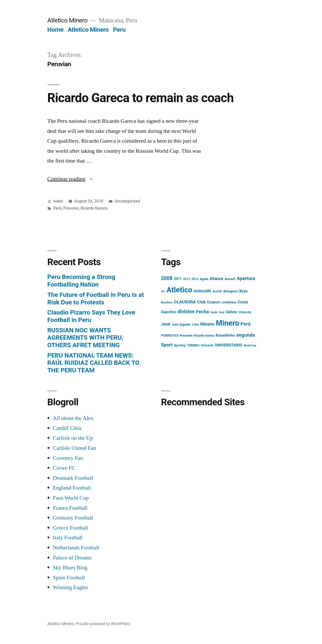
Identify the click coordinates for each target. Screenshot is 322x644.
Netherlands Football (76, 548)
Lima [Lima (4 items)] (195, 325)
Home (55, 30)
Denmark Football (73, 478)
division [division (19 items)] (186, 312)
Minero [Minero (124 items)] (228, 323)
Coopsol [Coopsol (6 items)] (213, 302)
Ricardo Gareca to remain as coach (140, 98)
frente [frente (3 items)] (214, 312)
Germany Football (73, 518)
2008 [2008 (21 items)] (167, 278)
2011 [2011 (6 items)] (178, 279)
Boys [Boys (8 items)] (243, 291)
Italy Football (68, 538)
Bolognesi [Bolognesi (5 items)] (231, 291)
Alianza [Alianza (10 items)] (216, 279)
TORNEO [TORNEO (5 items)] (193, 345)
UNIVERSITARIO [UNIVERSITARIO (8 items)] (229, 345)
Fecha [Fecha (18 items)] (203, 312)
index (58, 201)
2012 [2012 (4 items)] (187, 279)
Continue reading (71, 179)
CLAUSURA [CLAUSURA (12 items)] (185, 302)
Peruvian (71, 208)
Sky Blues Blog (70, 568)
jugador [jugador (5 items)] (185, 324)
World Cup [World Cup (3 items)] (250, 346)
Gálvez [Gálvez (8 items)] (231, 312)
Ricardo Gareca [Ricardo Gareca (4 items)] (204, 336)
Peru (119, 30)
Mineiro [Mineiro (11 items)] (207, 324)
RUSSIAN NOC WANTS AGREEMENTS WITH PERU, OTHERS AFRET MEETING (85, 338)
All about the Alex (73, 418)
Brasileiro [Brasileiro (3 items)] (167, 303)
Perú (57, 208)
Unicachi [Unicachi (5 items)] (207, 345)
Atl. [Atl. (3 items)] (163, 291)
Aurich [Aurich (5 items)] (217, 291)
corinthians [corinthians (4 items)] (229, 302)
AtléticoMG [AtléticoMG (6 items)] (203, 291)
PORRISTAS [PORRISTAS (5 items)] (170, 335)
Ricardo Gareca (94, 208)
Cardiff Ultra (67, 428)
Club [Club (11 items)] (202, 302)
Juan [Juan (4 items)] (175, 325)
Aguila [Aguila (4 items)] (204, 279)
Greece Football (71, 528)
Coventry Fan (68, 458)
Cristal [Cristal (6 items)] (243, 302)
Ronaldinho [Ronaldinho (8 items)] (225, 335)
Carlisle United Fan (74, 448)
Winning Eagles (70, 587)
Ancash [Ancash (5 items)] (230, 279)
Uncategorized (127, 201)
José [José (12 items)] (166, 324)
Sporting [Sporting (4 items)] (180, 345)
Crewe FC (64, 468)
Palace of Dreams (72, 558)
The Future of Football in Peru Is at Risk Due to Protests (96, 298)
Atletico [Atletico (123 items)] (179, 290)
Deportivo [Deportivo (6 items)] (169, 312)
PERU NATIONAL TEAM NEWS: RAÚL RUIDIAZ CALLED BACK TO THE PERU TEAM (93, 363)
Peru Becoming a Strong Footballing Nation (81, 281)
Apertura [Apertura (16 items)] (246, 278)
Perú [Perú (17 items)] (246, 324)
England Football (72, 488)
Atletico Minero (67, 20)
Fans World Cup (71, 498)
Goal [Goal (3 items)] (222, 312)
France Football (70, 508)
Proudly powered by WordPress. (103, 624)
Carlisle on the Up (73, 438)
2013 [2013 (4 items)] (195, 279)
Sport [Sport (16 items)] (167, 345)
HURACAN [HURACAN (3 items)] (245, 312)
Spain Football (69, 578)
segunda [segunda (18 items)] (245, 335)
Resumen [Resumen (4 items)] (186, 336)
